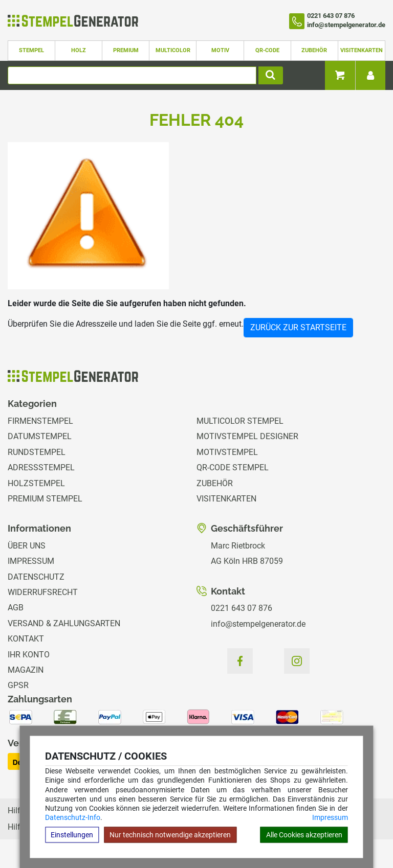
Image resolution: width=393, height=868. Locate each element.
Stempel (31, 50)
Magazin (26, 670)
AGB (16, 608)
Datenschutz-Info (73, 817)
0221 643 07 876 (242, 608)
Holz (79, 50)
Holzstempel (36, 483)
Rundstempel (37, 452)
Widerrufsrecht (43, 592)
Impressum (330, 817)
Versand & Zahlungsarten (64, 623)
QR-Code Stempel (233, 467)
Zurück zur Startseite (298, 327)
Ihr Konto (29, 655)
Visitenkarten (362, 50)
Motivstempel (227, 452)
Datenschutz (36, 577)
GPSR (18, 685)
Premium (126, 50)
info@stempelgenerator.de (258, 624)
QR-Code (267, 50)
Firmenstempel (40, 421)
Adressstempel (41, 467)
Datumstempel (40, 436)
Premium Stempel (45, 499)
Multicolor (173, 50)
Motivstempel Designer (247, 436)
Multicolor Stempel (240, 421)
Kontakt (26, 639)
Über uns (27, 546)
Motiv (220, 50)
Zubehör (314, 50)
